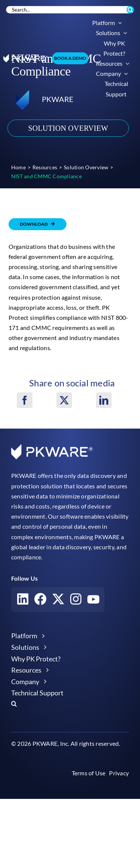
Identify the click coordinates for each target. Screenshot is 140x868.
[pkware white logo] (26, 57)
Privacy (119, 773)
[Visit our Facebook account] (40, 601)
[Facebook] (25, 400)
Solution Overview (68, 128)
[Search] (130, 10)
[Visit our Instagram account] (76, 601)
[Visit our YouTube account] (93, 601)
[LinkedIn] (104, 400)
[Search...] (69, 10)
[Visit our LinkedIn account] (23, 601)
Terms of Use (89, 773)
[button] (70, 704)
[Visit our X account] (58, 601)
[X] (64, 400)
